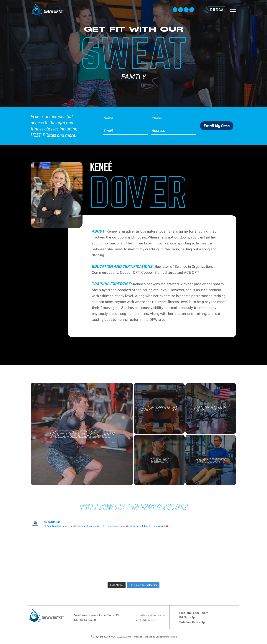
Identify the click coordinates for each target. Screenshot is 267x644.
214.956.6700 (145, 620)
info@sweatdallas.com (152, 615)
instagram (186, 10)
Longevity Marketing (166, 637)
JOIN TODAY (216, 10)
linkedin (192, 10)
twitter (181, 10)
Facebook (175, 10)
